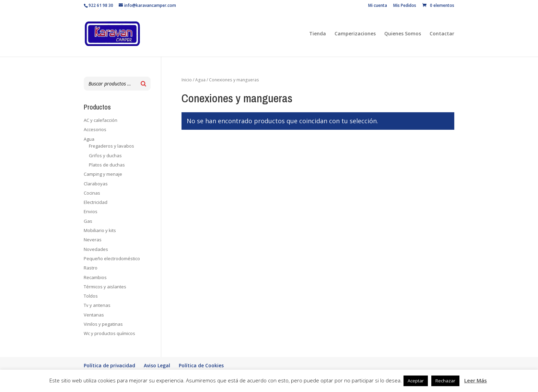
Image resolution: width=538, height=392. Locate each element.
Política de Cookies (201, 365)
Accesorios (95, 129)
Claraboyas (96, 184)
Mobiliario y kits (100, 230)
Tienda (318, 34)
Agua (200, 80)
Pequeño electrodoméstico (112, 258)
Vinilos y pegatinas (103, 324)
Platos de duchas (107, 165)
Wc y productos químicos (109, 333)
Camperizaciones (355, 34)
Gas (88, 221)
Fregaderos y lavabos (112, 146)
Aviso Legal (157, 365)
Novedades (96, 249)
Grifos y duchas (105, 155)
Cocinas (92, 193)
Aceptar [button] (416, 381)
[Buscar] (143, 84)
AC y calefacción (101, 120)
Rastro (91, 268)
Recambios (95, 277)
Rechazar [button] (445, 381)
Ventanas (94, 315)
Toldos (91, 296)
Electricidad (96, 202)
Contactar (442, 34)
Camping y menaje (103, 174)
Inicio (187, 80)
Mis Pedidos (405, 6)
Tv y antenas (97, 305)
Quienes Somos (403, 34)
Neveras (93, 240)
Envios (91, 211)
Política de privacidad (109, 365)
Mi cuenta (378, 6)
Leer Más (476, 380)
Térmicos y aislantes (105, 287)
